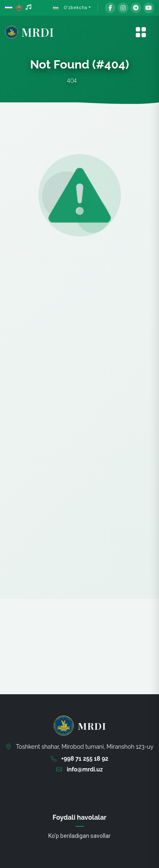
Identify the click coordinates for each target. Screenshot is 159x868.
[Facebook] (110, 8)
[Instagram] (123, 8)
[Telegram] (136, 8)
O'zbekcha (69, 8)
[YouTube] (149, 8)
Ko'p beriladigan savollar (79, 836)
